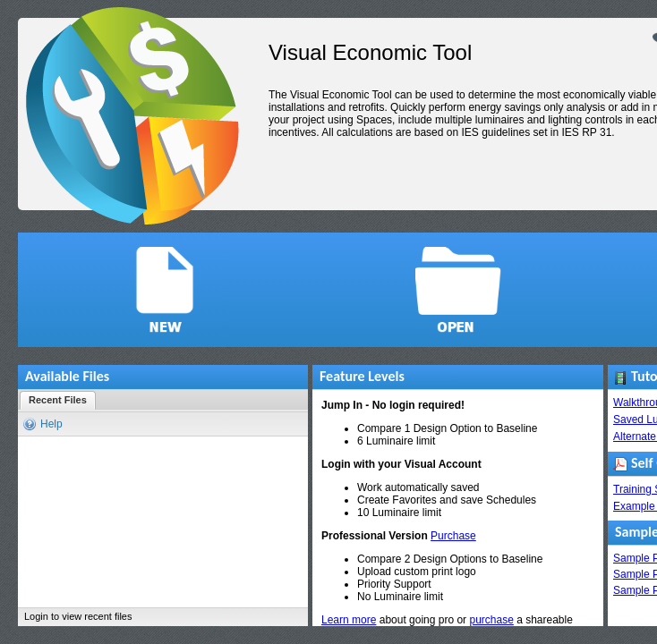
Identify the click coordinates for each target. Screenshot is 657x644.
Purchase (453, 536)
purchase (491, 620)
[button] (165, 290)
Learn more (349, 620)
